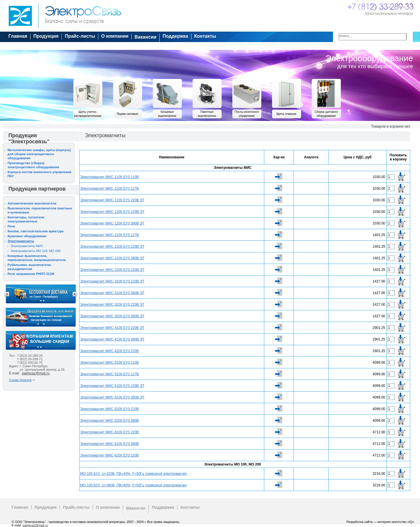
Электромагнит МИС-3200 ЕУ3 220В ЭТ (112, 305)
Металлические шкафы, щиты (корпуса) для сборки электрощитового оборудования (39, 154)
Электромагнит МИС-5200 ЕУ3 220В (109, 409)
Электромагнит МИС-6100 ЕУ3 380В (109, 444)
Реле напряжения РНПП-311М (31, 274)
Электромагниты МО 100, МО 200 (36, 251)
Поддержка (175, 36)
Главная (18, 36)
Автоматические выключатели (32, 203)
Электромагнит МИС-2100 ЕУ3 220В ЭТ (112, 247)
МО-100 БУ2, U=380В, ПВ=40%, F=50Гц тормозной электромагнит (134, 485)
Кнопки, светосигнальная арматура (36, 231)
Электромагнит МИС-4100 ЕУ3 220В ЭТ (112, 328)
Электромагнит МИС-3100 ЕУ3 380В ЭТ (112, 293)
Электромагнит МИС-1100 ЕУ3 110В (109, 177)
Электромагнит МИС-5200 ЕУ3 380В (109, 421)
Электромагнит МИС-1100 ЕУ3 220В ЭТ (112, 200)
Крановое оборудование (27, 236)
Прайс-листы (80, 36)
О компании (115, 36)
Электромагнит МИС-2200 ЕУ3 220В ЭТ (112, 270)
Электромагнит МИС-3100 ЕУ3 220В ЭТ (112, 281)
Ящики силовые (128, 114)
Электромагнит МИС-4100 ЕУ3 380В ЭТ (112, 339)
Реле (11, 226)
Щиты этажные (286, 114)
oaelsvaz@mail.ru (36, 373)
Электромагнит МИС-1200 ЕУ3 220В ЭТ (112, 212)
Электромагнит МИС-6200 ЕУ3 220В (109, 455)
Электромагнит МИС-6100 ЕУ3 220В (109, 432)
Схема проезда (20, 380)
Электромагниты (21, 241)
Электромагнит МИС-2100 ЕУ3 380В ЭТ (112, 258)
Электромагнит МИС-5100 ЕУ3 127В (109, 374)
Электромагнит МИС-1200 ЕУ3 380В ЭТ (112, 223)
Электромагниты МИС (27, 246)
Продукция (46, 36)
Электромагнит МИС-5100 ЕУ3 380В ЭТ (112, 397)
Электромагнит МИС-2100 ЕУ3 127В (109, 235)
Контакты (205, 36)
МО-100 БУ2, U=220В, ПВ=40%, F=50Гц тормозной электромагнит (134, 474)
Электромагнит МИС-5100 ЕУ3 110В (109, 363)
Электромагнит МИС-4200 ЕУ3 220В (109, 351)
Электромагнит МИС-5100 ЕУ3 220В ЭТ (112, 386)
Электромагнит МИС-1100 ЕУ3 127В (109, 189)
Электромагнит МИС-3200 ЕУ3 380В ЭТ (112, 316)
